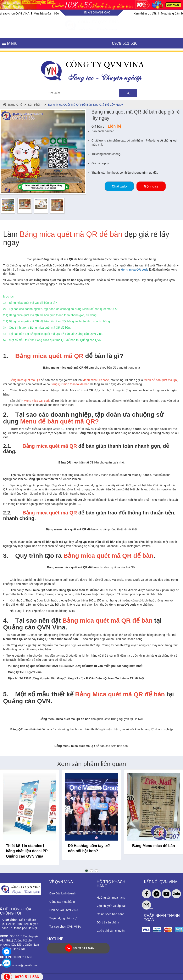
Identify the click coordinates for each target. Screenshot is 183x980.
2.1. (7, 446)
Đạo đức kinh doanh (62, 893)
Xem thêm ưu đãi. (145, 13)
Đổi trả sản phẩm (108, 922)
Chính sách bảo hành (110, 914)
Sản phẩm (35, 105)
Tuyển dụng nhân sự (63, 918)
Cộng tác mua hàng (62, 902)
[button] (87, 871)
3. (6, 556)
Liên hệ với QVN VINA (64, 910)
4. (6, 620)
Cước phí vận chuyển (111, 931)
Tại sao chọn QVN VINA (65, 927)
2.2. (7, 513)
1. (6, 356)
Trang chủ (13, 105)
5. (6, 694)
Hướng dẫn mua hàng (111, 898)
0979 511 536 (125, 43)
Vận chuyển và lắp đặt (111, 906)
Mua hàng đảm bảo (46, 13)
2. (6, 414)
